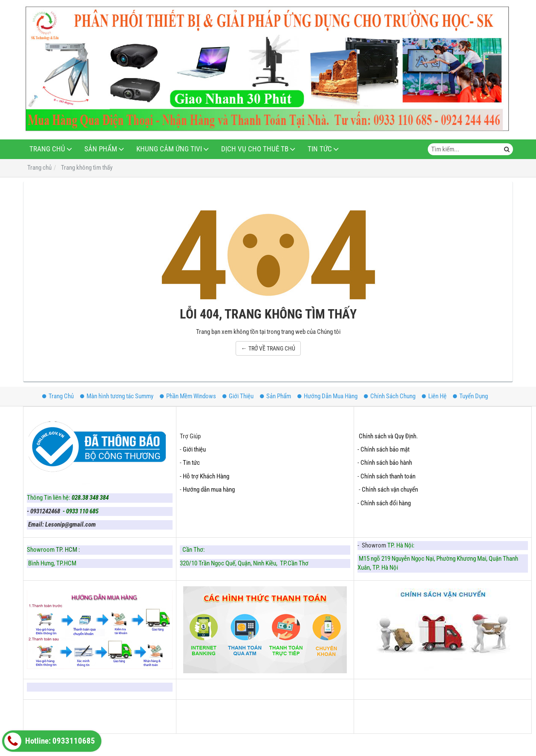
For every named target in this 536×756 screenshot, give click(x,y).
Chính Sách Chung (390, 396)
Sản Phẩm (101, 149)
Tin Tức (320, 149)
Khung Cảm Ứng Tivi (169, 149)
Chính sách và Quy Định (388, 436)
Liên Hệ (434, 396)
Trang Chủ (47, 149)
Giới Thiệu (238, 396)
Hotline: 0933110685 (50, 741)
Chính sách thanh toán (388, 476)
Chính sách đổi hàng (386, 503)
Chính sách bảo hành (386, 463)
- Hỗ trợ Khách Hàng (205, 476)
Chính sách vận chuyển (390, 490)
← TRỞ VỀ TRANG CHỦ (268, 348)
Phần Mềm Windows (188, 396)
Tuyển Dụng (470, 396)
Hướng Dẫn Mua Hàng (327, 396)
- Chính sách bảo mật (384, 449)
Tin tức (191, 463)
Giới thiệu (194, 449)
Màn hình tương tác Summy (117, 396)
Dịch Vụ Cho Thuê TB (255, 149)
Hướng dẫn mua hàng (209, 490)
